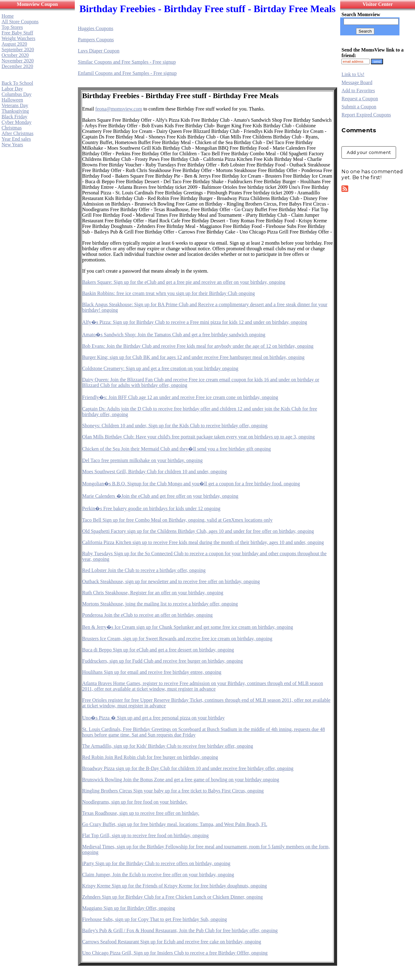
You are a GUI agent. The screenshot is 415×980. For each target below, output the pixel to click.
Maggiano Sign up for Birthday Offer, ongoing (129, 908)
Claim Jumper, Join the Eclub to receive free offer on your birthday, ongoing (158, 875)
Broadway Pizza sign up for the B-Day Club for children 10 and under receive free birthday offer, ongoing (188, 768)
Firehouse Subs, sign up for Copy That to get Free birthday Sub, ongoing (155, 919)
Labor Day (12, 89)
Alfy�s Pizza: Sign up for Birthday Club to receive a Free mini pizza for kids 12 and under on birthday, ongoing (195, 322)
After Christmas (18, 133)
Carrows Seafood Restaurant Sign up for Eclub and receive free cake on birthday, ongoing (172, 942)
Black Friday (14, 117)
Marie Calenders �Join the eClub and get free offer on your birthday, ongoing (160, 496)
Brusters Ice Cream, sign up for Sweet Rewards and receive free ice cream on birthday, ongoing (177, 639)
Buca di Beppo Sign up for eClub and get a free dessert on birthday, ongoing (158, 650)
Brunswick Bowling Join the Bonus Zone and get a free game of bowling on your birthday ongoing (181, 780)
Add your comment (369, 152)
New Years (12, 145)
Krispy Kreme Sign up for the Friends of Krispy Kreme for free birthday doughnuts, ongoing (175, 886)
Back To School (17, 83)
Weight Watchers (18, 38)
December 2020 (17, 66)
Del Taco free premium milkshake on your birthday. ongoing (142, 460)
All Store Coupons (20, 22)
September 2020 (18, 50)
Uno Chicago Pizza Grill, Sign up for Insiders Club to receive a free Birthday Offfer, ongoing (175, 953)
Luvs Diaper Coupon (99, 51)
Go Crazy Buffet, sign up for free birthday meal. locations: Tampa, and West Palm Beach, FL (175, 824)
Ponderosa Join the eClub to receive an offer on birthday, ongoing (147, 615)
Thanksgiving (15, 111)
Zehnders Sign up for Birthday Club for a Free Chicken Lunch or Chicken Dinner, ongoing (173, 897)
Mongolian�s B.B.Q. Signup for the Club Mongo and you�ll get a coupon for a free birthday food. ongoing (191, 484)
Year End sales (16, 139)
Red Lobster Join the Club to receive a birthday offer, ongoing (144, 570)
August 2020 (14, 44)
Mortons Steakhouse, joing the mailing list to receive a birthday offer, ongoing (160, 604)
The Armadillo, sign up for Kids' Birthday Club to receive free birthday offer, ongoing (168, 746)
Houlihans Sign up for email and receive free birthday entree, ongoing (152, 672)
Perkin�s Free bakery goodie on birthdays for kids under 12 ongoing (151, 508)
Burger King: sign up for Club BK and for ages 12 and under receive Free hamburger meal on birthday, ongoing (193, 357)
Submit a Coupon (359, 107)
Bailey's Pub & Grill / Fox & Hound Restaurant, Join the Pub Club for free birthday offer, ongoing (180, 930)
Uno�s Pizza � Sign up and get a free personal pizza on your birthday (153, 718)
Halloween (12, 100)
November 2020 (18, 61)
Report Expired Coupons (366, 115)
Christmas (12, 128)
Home (8, 16)
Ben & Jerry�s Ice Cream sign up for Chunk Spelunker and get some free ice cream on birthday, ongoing (188, 627)
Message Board (357, 82)
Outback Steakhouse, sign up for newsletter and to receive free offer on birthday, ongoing (171, 581)
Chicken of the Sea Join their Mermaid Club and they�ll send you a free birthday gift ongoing (177, 449)
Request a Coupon (360, 99)
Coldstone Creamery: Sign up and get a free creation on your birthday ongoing (160, 368)
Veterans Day (15, 105)
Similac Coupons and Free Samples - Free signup (127, 62)
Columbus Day (16, 94)
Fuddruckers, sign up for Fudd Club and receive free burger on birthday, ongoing (163, 661)
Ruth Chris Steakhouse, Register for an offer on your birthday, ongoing (153, 593)
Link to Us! (353, 74)
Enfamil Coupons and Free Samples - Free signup (127, 73)
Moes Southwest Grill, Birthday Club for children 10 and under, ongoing (155, 472)
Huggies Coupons (96, 28)
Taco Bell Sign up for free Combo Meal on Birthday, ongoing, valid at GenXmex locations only (177, 520)
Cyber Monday (16, 122)
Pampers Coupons (96, 40)
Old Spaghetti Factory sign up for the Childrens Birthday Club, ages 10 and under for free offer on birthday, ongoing (198, 531)
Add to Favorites (358, 91)
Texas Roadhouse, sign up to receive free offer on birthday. (141, 813)
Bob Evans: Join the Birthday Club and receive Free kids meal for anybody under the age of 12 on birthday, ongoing (198, 346)
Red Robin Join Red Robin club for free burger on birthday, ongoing (150, 757)
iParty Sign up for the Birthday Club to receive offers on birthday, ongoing (156, 863)
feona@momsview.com (119, 109)
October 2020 (15, 55)
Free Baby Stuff (17, 33)
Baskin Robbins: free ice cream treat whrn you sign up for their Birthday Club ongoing (169, 293)
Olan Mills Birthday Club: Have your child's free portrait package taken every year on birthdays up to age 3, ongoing (198, 437)
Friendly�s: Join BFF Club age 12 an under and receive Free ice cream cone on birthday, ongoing (180, 397)
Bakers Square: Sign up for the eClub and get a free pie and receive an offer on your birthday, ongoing (184, 282)
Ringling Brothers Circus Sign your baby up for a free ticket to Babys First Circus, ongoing (173, 791)
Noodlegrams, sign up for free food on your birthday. (135, 802)
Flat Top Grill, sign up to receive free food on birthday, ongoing (146, 835)
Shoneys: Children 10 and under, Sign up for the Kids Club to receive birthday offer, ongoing (175, 426)
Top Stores (12, 27)
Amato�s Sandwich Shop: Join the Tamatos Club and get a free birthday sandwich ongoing (174, 335)
